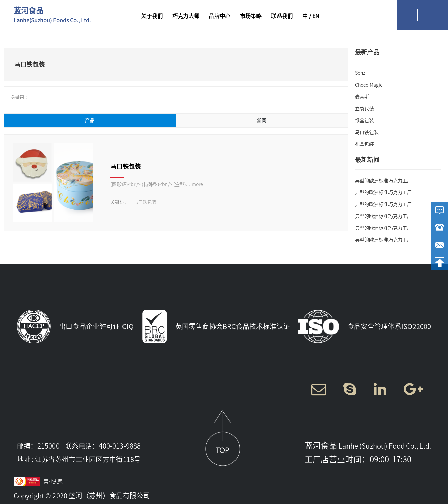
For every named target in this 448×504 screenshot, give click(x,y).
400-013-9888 (120, 446)
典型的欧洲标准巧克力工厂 (383, 181)
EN (316, 16)
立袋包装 (364, 109)
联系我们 (282, 16)
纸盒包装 (364, 120)
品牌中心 (220, 16)
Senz (360, 73)
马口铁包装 (126, 166)
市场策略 (251, 16)
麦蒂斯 (362, 97)
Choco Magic (369, 85)
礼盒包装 (364, 144)
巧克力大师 (186, 16)
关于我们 (152, 16)
